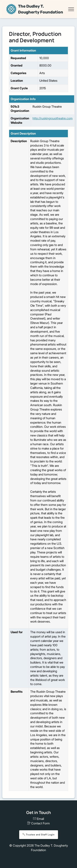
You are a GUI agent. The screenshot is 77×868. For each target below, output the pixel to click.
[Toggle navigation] (71, 9)
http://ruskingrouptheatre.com (53, 118)
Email (38, 819)
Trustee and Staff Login (39, 835)
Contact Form (39, 823)
